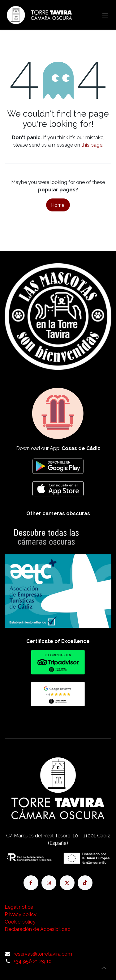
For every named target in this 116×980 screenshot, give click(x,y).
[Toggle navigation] (105, 15)
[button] (104, 968)
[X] (67, 883)
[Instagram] (49, 883)
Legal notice (19, 907)
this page (92, 145)
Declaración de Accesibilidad (38, 929)
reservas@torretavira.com (43, 954)
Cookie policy (20, 922)
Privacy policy (21, 914)
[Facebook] (31, 883)
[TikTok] (85, 883)
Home (58, 205)
